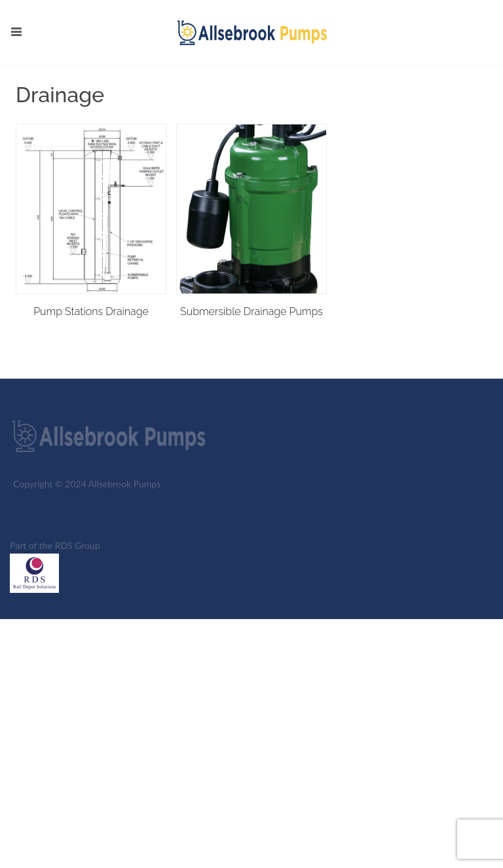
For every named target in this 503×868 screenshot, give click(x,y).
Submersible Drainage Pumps (251, 311)
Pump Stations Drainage (91, 311)
